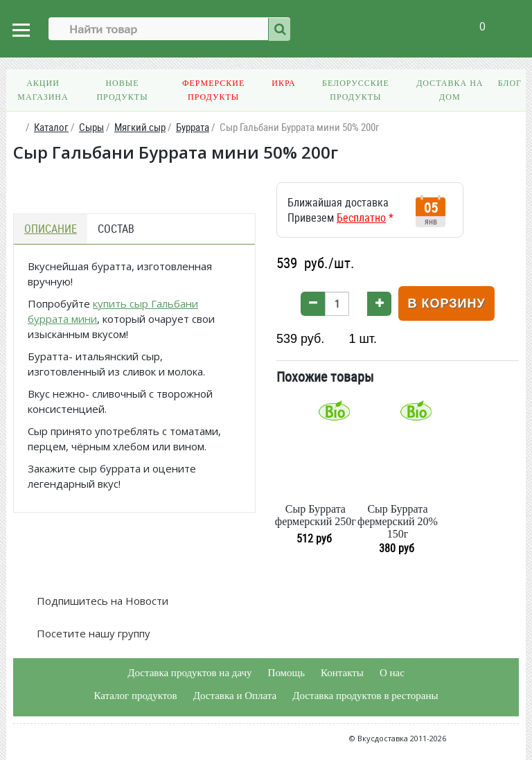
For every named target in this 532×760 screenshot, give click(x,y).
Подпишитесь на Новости (101, 601)
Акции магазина (43, 90)
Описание (51, 229)
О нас (392, 673)
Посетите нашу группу (92, 633)
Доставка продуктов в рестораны (365, 696)
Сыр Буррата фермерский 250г (316, 515)
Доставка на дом (450, 90)
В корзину (446, 303)
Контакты (342, 673)
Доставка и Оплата (235, 696)
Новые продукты (122, 90)
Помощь (286, 673)
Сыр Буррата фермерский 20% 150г (398, 521)
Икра (283, 83)
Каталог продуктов (135, 696)
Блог (510, 83)
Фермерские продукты (213, 90)
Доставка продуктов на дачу (189, 673)
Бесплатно (361, 218)
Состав (116, 229)
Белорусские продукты (356, 90)
